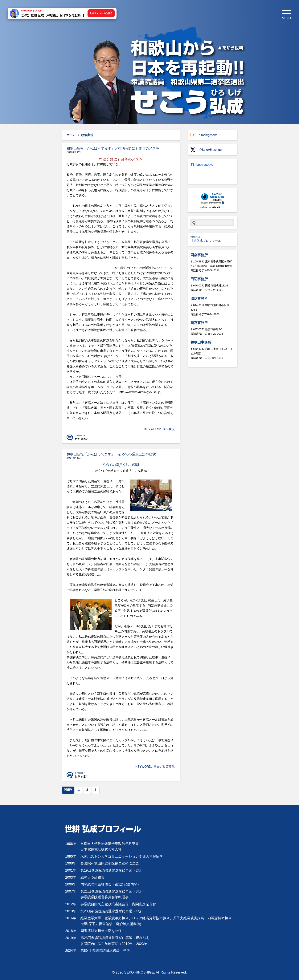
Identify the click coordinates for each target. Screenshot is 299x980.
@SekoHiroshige (206, 150)
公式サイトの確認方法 (210, 207)
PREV (68, 790)
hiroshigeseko (204, 135)
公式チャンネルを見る (101, 13)
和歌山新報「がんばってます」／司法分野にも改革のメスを (113, 148)
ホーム (71, 135)
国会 (157, 767)
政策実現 (169, 429)
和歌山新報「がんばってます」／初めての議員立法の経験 (111, 454)
